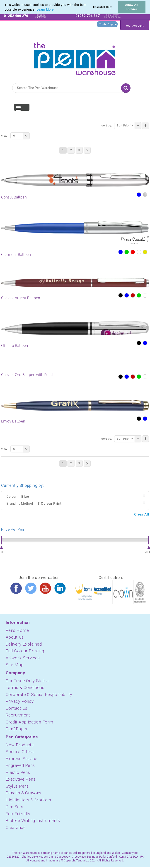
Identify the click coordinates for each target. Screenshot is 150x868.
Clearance (16, 827)
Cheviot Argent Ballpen (21, 298)
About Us (15, 637)
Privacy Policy (20, 701)
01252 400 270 (16, 16)
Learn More (45, 9)
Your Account (135, 26)
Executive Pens (21, 779)
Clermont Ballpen (16, 254)
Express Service (22, 759)
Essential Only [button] (102, 7)
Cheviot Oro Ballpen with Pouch (28, 375)
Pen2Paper (17, 729)
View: (5, 136)
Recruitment (18, 715)
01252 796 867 (88, 16)
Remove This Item (144, 496)
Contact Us (17, 708)
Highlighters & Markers (28, 800)
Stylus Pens (17, 786)
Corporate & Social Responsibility (39, 694)
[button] (55, 10)
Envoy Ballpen (13, 421)
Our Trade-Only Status (27, 681)
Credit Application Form (29, 722)
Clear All (142, 514)
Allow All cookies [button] (132, 7)
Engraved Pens (20, 765)
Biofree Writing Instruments (33, 820)
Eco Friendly (18, 814)
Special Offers (20, 752)
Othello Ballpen (15, 345)
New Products (20, 745)
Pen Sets (15, 807)
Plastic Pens (18, 772)
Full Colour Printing (25, 651)
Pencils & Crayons (24, 793)
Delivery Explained (24, 644)
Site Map (15, 665)
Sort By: (107, 125)
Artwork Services (23, 658)
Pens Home (17, 630)
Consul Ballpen (14, 197)
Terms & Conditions (25, 687)
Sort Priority (129, 126)
